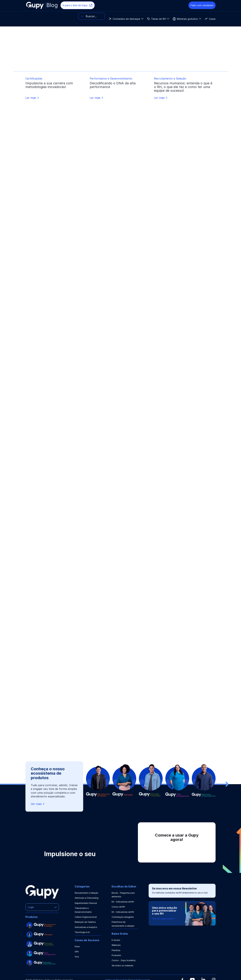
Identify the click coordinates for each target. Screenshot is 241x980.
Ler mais (32, 98)
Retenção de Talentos (85, 922)
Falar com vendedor (202, 5)
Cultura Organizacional (86, 917)
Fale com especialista (164, 919)
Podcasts (116, 955)
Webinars (116, 945)
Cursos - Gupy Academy (124, 960)
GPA (77, 952)
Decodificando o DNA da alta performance (113, 85)
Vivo (77, 957)
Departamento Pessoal (86, 903)
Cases (127, 16)
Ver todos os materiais (123, 966)
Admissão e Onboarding (87, 898)
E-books (116, 940)
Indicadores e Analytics (86, 927)
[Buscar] (202, 16)
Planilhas (116, 950)
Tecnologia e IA (82, 932)
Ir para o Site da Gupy (78, 5)
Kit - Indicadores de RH (123, 902)
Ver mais (38, 804)
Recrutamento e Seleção (86, 893)
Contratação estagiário (123, 917)
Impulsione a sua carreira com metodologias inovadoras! (49, 85)
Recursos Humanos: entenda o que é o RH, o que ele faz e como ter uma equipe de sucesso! (183, 87)
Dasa (77, 946)
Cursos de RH (118, 907)
